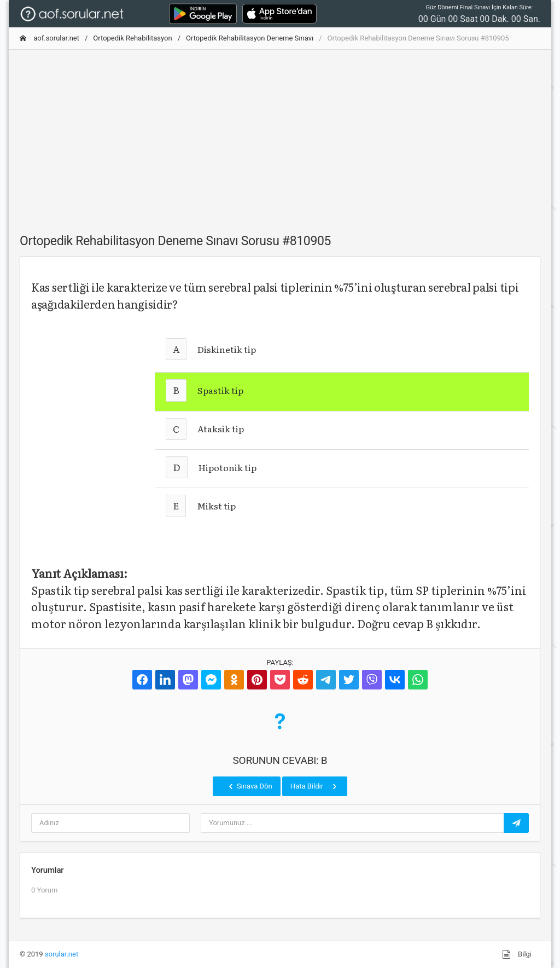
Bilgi (517, 954)
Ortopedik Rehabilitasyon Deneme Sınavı (250, 38)
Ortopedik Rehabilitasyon (132, 38)
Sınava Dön (249, 786)
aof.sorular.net (49, 38)
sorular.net (62, 954)
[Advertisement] (280, 135)
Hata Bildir (315, 786)
